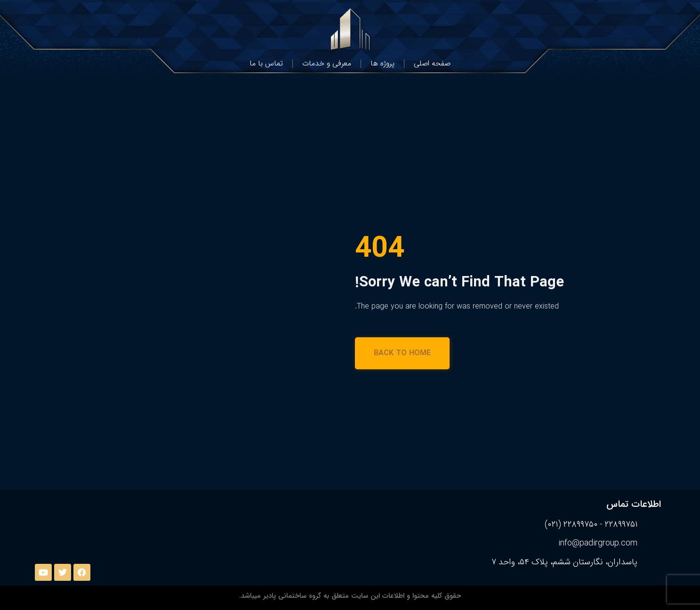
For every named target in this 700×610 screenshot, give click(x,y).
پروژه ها (382, 63)
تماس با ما (266, 63)
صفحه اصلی (432, 63)
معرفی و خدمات (327, 63)
